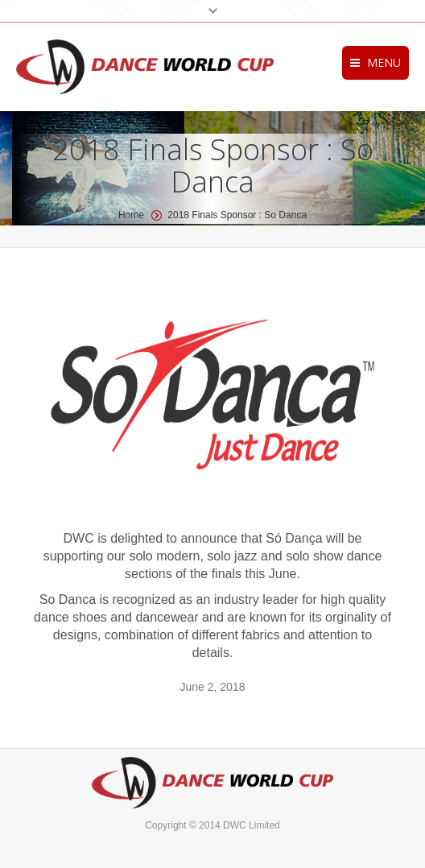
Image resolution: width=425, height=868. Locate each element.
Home (131, 215)
